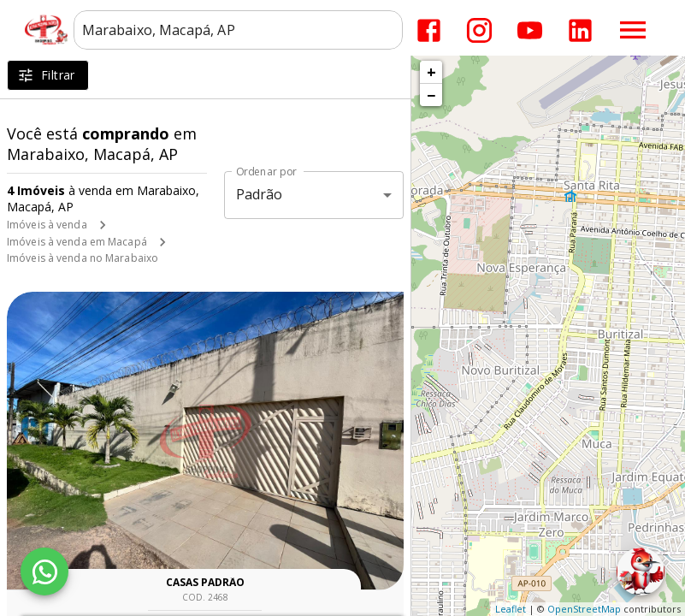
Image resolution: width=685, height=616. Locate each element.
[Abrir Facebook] (429, 30)
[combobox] (238, 30)
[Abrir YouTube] (530, 30)
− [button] (431, 95)
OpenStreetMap (584, 609)
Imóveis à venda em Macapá (77, 242)
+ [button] (431, 72)
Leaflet (511, 609)
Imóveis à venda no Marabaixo (83, 258)
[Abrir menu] (633, 30)
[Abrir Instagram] (479, 30)
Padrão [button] (260, 194)
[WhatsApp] (44, 572)
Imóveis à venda (47, 225)
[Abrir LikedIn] (580, 30)
